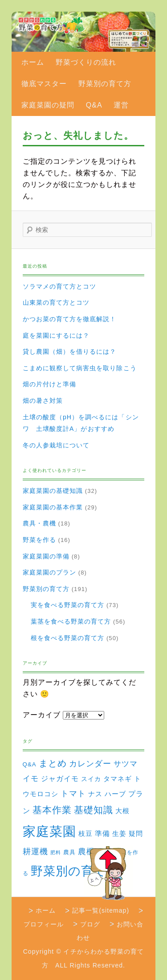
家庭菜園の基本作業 (53, 507)
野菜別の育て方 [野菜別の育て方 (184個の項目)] (75, 871)
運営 (121, 105)
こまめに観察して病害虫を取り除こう (80, 368)
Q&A (94, 105)
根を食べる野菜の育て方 (68, 638)
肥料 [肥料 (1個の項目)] (56, 852)
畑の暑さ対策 (43, 401)
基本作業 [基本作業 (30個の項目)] (52, 810)
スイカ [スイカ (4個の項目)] (91, 779)
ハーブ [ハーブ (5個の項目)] (115, 794)
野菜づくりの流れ (86, 62)
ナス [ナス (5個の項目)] (95, 794)
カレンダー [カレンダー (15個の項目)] (90, 763)
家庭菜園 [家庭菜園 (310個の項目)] (49, 831)
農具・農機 (39, 523)
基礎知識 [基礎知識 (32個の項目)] (94, 810)
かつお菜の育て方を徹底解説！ (70, 319)
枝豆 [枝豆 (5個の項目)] (86, 834)
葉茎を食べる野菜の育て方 (71, 621)
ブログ (90, 924)
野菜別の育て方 (105, 84)
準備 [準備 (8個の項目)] (102, 833)
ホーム (33, 62)
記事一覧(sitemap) (101, 910)
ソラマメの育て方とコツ (60, 286)
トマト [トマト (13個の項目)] (73, 794)
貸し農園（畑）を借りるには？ (70, 351)
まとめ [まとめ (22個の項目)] (53, 763)
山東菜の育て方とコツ (56, 302)
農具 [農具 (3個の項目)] (69, 852)
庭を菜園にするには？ (56, 335)
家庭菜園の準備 (46, 556)
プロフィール (44, 924)
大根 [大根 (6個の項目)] (122, 811)
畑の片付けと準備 (50, 384)
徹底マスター (44, 84)
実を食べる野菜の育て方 (68, 605)
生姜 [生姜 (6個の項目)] (119, 833)
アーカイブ (42, 715)
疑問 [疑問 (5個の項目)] (136, 834)
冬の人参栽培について (56, 445)
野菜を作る (39, 540)
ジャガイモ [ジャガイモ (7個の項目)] (60, 779)
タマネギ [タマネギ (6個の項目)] (118, 779)
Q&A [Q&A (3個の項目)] (30, 764)
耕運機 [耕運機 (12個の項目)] (35, 852)
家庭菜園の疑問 (48, 105)
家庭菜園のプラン (50, 572)
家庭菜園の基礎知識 (53, 491)
